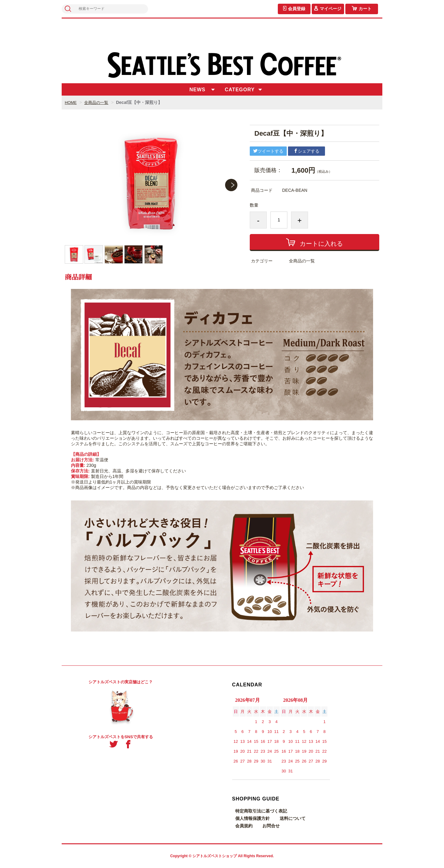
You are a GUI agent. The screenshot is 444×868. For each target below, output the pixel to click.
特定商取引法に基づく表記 (261, 811)
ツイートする (268, 151)
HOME (71, 102)
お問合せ (271, 826)
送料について (293, 818)
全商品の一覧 (98, 102)
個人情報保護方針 (253, 818)
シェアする (306, 151)
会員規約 (244, 826)
